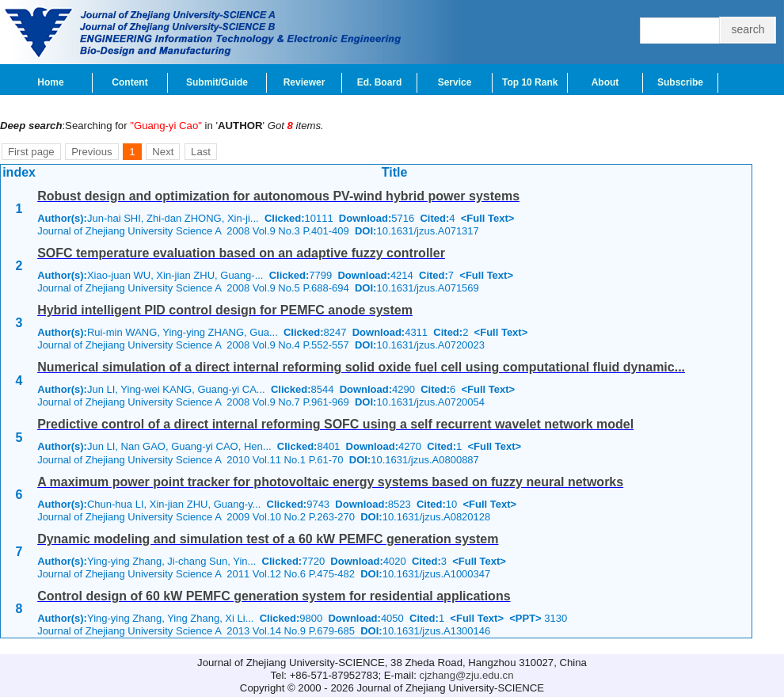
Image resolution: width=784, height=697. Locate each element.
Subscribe (680, 82)
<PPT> (525, 618)
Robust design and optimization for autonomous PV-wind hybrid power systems (278, 196)
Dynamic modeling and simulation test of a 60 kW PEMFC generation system (268, 539)
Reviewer (304, 82)
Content (129, 82)
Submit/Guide (217, 82)
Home (50, 82)
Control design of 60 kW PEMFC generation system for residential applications (274, 596)
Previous (91, 152)
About (605, 82)
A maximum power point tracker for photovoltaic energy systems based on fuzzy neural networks (330, 482)
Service (455, 82)
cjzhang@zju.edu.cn (467, 675)
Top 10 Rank (530, 82)
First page (31, 152)
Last (201, 152)
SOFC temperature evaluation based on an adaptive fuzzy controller (241, 253)
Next (163, 152)
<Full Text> (488, 218)
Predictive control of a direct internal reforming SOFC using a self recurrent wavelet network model (335, 424)
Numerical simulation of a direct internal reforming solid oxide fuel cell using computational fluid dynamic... (361, 367)
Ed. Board (380, 82)
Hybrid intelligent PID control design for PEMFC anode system (225, 310)
